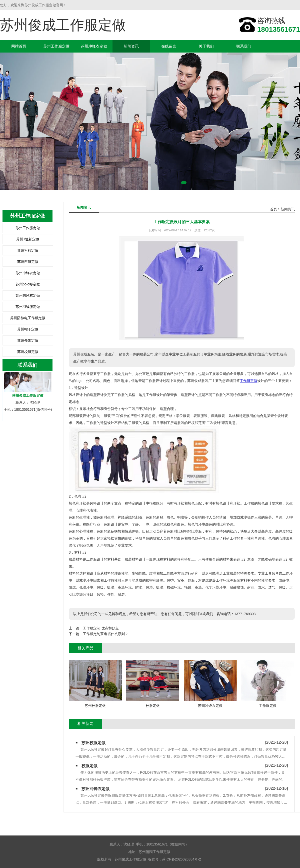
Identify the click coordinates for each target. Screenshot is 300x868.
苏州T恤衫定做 (28, 239)
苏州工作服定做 (56, 46)
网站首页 (19, 46)
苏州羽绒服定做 (28, 307)
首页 (273, 209)
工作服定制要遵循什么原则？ (105, 634)
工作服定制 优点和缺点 (101, 628)
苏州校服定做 (28, 352)
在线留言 (169, 46)
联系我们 (244, 46)
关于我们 (206, 46)
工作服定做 (248, 381)
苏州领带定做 (28, 340)
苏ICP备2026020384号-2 (181, 859)
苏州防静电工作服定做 (28, 318)
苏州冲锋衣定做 (94, 46)
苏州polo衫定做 (28, 284)
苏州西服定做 (28, 262)
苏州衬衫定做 (28, 250)
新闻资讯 (131, 46)
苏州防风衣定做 (28, 295)
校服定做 (89, 766)
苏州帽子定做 (28, 329)
